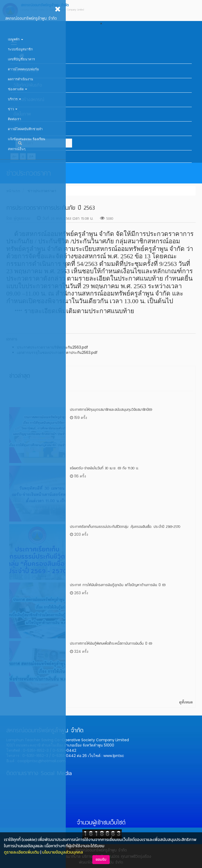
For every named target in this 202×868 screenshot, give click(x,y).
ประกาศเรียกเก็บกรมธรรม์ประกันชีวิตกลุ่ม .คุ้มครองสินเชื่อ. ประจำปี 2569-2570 (125, 527)
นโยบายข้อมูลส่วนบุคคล (62, 852)
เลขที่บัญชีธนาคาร (21, 59)
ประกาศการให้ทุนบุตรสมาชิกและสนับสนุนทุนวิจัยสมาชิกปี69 (111, 410)
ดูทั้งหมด (186, 702)
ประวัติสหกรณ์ (26, 71)
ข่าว (13, 109)
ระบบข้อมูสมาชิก (20, 49)
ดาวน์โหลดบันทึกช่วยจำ (25, 129)
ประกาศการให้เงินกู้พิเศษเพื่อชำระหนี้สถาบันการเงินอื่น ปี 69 (111, 643)
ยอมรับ (101, 859)
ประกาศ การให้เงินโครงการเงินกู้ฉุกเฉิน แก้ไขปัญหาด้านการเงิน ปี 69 (118, 585)
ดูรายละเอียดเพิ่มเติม (22, 852)
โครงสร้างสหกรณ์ (29, 100)
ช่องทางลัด (17, 89)
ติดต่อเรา (14, 119)
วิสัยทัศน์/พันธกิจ (28, 85)
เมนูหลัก (16, 39)
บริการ (14, 99)
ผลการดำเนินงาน (21, 79)
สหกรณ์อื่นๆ (17, 149)
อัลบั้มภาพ (22, 114)
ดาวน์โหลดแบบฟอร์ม (23, 69)
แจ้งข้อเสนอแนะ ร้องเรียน (27, 139)
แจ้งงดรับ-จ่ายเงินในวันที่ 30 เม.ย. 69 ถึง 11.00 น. (104, 468)
